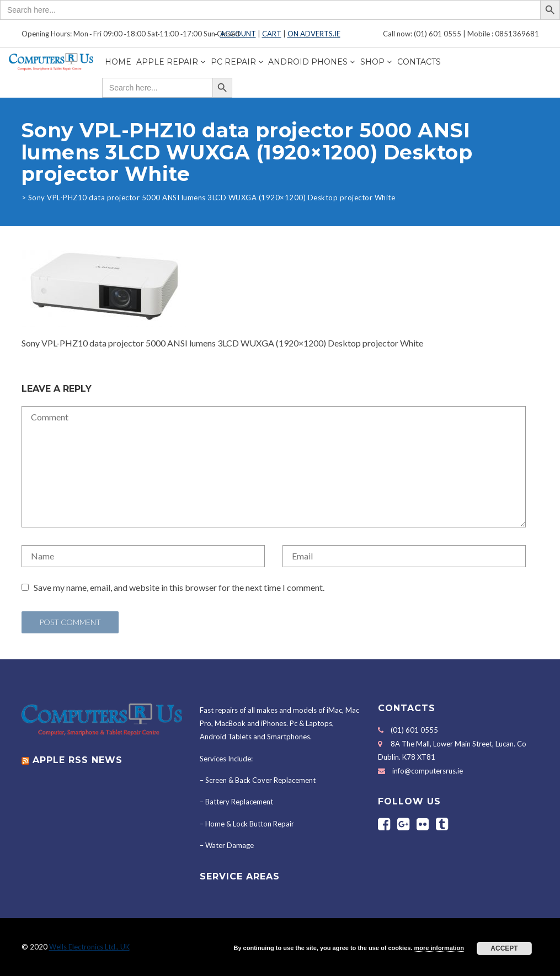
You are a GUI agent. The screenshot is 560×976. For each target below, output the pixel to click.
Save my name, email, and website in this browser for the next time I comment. (179, 587)
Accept (504, 948)
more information (439, 948)
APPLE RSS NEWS (78, 760)
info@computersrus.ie (428, 771)
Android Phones (308, 62)
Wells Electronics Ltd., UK (89, 947)
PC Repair (233, 62)
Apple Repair (167, 62)
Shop (372, 62)
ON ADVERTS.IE (314, 34)
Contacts (419, 62)
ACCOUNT (238, 34)
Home (118, 62)
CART (272, 34)
